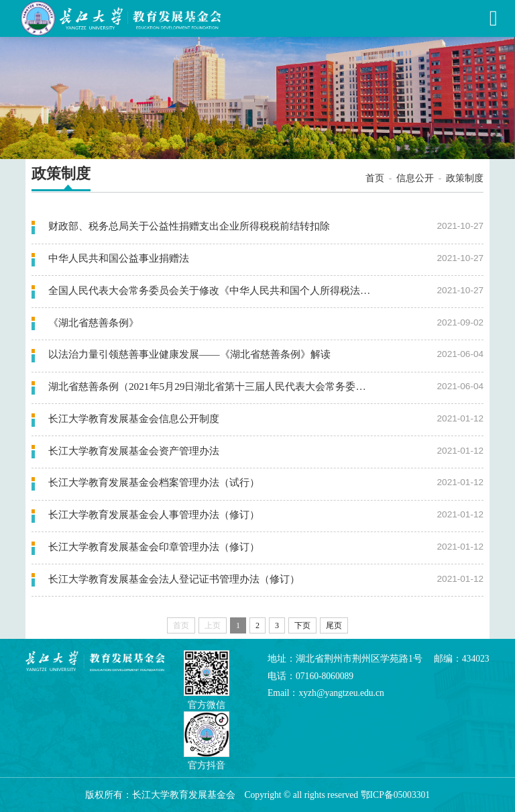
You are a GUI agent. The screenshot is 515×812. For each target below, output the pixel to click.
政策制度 (465, 178)
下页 (302, 625)
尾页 (334, 625)
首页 (375, 178)
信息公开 (415, 178)
